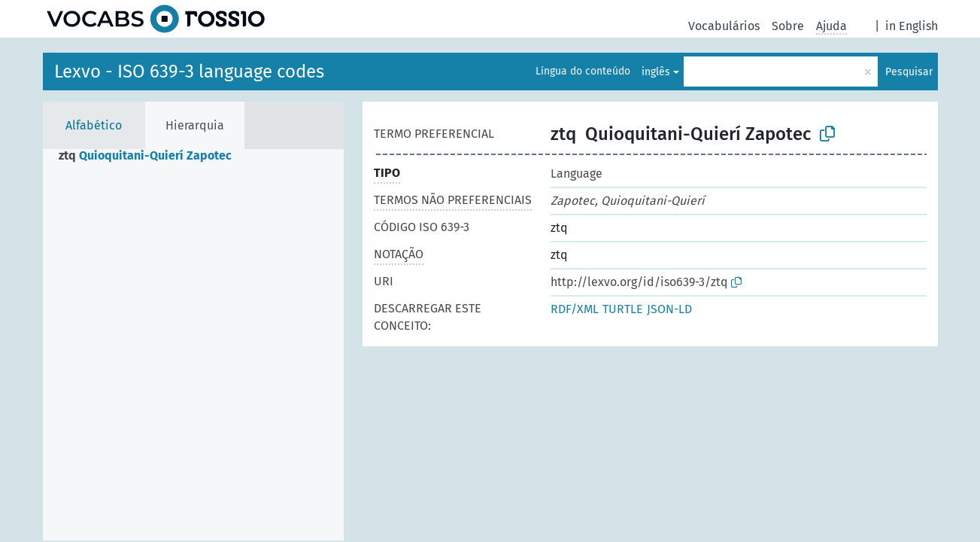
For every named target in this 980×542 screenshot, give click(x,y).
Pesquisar (909, 72)
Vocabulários (724, 26)
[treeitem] (152, 156)
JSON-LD (669, 309)
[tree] (193, 345)
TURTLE (623, 309)
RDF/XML (575, 309)
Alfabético (94, 125)
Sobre (788, 26)
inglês (656, 72)
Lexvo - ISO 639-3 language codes (189, 72)
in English (912, 26)
